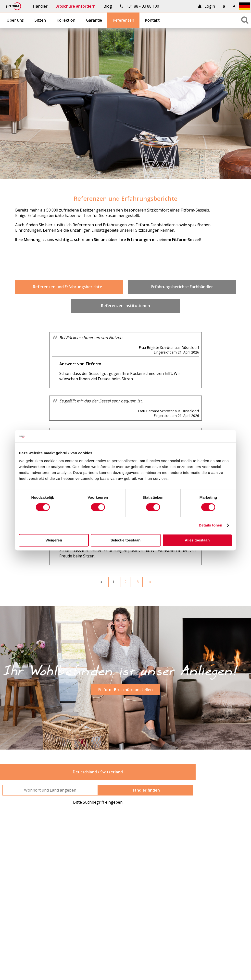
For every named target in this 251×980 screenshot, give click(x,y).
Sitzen (40, 20)
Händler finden (146, 790)
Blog (108, 6)
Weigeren (54, 540)
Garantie (94, 20)
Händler (40, 6)
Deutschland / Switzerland (98, 772)
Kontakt (152, 20)
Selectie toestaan (126, 540)
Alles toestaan (197, 540)
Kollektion (66, 20)
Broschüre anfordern (75, 6)
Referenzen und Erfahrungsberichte (69, 287)
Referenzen (123, 20)
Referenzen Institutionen (125, 306)
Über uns (15, 20)
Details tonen (210, 525)
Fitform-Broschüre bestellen (125, 690)
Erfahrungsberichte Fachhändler (182, 287)
